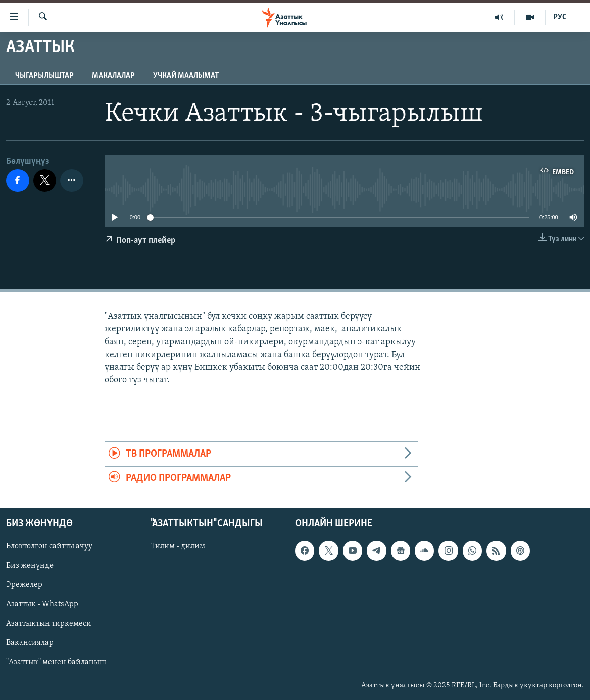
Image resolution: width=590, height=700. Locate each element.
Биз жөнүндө (30, 566)
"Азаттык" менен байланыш (56, 662)
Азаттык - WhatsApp (42, 605)
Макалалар (113, 76)
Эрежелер (24, 585)
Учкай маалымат (186, 76)
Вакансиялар (30, 643)
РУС (560, 17)
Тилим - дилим (178, 546)
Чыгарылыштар (44, 76)
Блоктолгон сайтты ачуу (49, 546)
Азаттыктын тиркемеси (49, 624)
